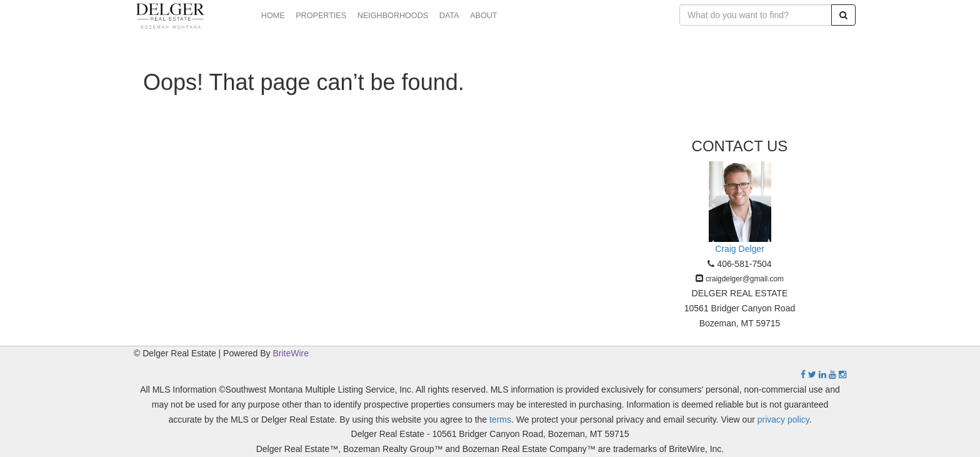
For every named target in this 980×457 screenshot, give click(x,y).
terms (500, 419)
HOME (273, 16)
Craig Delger (740, 249)
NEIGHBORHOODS (393, 16)
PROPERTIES (321, 16)
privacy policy (783, 419)
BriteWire (291, 353)
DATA (449, 16)
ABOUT (483, 16)
